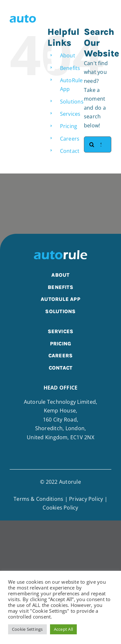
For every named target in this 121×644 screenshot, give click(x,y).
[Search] (92, 144)
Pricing (69, 126)
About (68, 55)
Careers (70, 139)
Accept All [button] (63, 629)
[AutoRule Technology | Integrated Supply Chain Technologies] (34, 17)
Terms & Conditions (38, 499)
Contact (70, 151)
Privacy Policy (86, 499)
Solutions (72, 102)
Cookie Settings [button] (27, 629)
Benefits (70, 68)
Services (70, 114)
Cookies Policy (60, 508)
